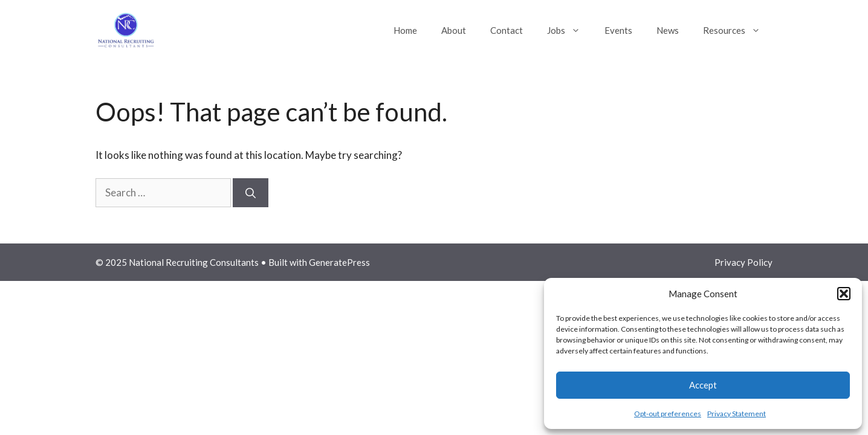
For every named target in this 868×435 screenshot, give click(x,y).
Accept (703, 385)
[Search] (251, 193)
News (668, 30)
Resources (738, 30)
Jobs (570, 30)
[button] (844, 294)
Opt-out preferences (668, 414)
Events (618, 30)
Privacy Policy (743, 262)
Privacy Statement (737, 414)
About (454, 30)
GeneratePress (339, 262)
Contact (507, 30)
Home (405, 30)
